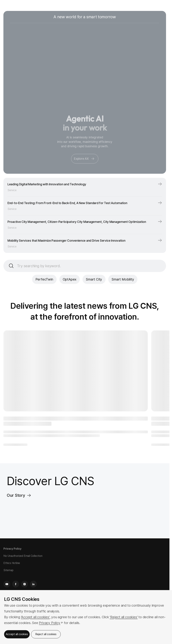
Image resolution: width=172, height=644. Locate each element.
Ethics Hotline (12, 563)
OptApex (70, 279)
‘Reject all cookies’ (124, 617)
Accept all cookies (17, 634)
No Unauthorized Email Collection (23, 556)
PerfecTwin (44, 279)
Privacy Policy (12, 549)
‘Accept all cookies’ (35, 617)
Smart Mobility (123, 279)
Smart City (94, 279)
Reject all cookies (46, 634)
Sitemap (8, 570)
